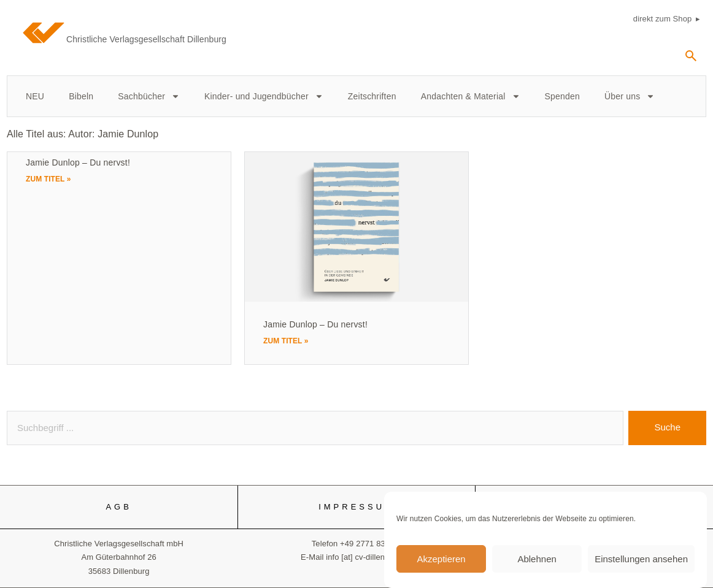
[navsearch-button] (691, 60)
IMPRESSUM (356, 507)
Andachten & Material (471, 96)
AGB (118, 507)
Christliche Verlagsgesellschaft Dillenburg (146, 39)
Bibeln (81, 96)
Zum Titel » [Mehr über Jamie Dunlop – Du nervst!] (48, 179)
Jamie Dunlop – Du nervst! (78, 162)
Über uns (630, 96)
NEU (35, 96)
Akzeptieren (441, 564)
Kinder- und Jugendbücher (264, 96)
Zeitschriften (372, 96)
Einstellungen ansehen (641, 564)
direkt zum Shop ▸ (667, 19)
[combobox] (315, 428)
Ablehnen (537, 564)
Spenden (562, 96)
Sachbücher (149, 96)
